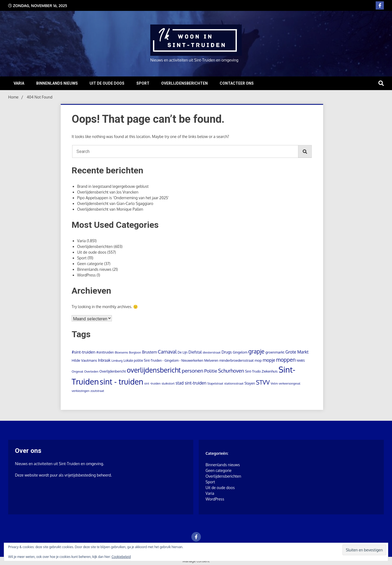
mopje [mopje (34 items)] (269, 360)
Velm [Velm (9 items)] (274, 383)
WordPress (86, 275)
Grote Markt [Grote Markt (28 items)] (297, 352)
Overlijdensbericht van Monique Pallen (110, 209)
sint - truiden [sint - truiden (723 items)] (121, 382)
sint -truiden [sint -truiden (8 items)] (152, 383)
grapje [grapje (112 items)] (256, 351)
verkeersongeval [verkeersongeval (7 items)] (290, 383)
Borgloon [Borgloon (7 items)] (135, 352)
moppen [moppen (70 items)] (286, 360)
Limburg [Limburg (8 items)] (117, 361)
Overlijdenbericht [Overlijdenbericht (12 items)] (113, 371)
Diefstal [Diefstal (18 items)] (195, 352)
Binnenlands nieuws (57, 83)
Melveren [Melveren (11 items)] (211, 360)
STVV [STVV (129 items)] (263, 382)
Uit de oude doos (107, 83)
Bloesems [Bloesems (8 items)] (122, 352)
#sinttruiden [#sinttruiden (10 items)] (105, 352)
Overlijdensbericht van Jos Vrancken (108, 192)
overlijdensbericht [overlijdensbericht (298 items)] (154, 370)
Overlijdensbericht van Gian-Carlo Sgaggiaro (115, 203)
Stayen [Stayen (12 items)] (250, 383)
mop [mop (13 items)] (258, 360)
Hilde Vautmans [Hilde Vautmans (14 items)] (84, 360)
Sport (143, 83)
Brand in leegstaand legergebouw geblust (113, 186)
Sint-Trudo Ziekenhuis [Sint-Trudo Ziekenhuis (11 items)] (261, 371)
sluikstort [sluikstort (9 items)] (168, 383)
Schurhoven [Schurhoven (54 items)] (231, 371)
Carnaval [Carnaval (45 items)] (167, 352)
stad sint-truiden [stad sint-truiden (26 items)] (191, 383)
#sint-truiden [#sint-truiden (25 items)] (83, 352)
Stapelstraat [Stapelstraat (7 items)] (215, 383)
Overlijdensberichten (184, 83)
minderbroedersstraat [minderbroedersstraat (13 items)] (236, 360)
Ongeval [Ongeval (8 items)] (77, 371)
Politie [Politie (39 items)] (211, 371)
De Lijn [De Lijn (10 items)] (183, 352)
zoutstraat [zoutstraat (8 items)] (97, 391)
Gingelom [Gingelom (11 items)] (240, 352)
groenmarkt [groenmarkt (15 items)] (275, 352)
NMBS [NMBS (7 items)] (301, 361)
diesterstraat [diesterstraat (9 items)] (212, 352)
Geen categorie (90, 264)
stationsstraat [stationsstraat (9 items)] (234, 383)
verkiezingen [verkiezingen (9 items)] (81, 391)
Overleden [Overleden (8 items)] (91, 371)
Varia (19, 83)
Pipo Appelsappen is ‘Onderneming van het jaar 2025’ (123, 198)
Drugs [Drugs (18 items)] (227, 352)
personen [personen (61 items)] (193, 371)
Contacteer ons (237, 83)
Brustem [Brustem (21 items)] (150, 352)
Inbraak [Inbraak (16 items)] (104, 360)
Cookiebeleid (121, 557)
